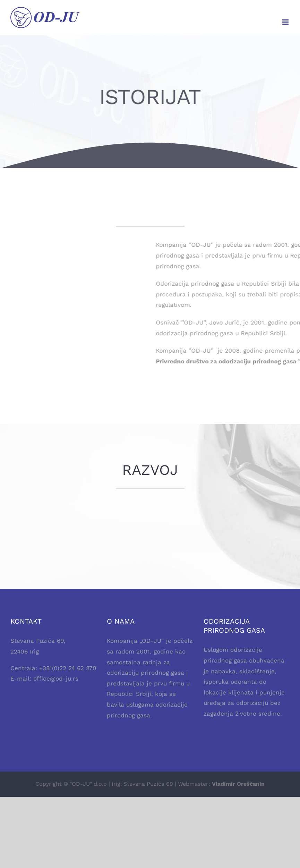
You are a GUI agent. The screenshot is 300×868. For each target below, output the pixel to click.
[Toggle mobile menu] (286, 22)
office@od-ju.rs (56, 679)
